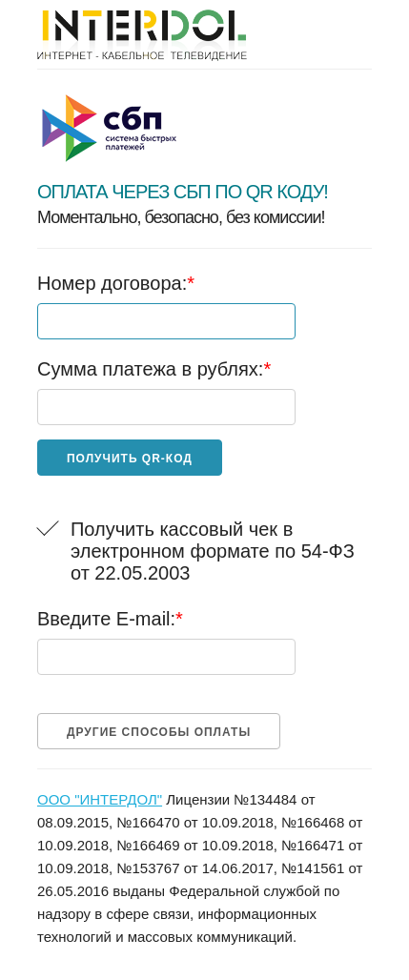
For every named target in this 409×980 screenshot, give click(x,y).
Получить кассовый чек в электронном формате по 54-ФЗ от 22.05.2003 (213, 551)
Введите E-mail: (110, 619)
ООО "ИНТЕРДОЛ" (100, 799)
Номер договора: (116, 283)
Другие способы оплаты (159, 732)
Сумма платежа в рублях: (154, 369)
